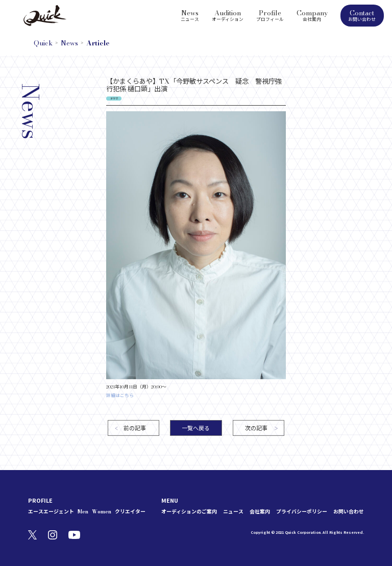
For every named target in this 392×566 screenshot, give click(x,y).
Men (83, 512)
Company (312, 15)
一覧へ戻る (196, 428)
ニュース (233, 512)
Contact (362, 15)
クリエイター (130, 512)
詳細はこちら (120, 396)
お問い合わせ (349, 512)
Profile (270, 15)
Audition (228, 15)
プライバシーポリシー (302, 512)
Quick (43, 43)
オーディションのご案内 (189, 512)
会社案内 (260, 512)
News (190, 15)
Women (102, 512)
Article (98, 43)
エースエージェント (51, 512)
